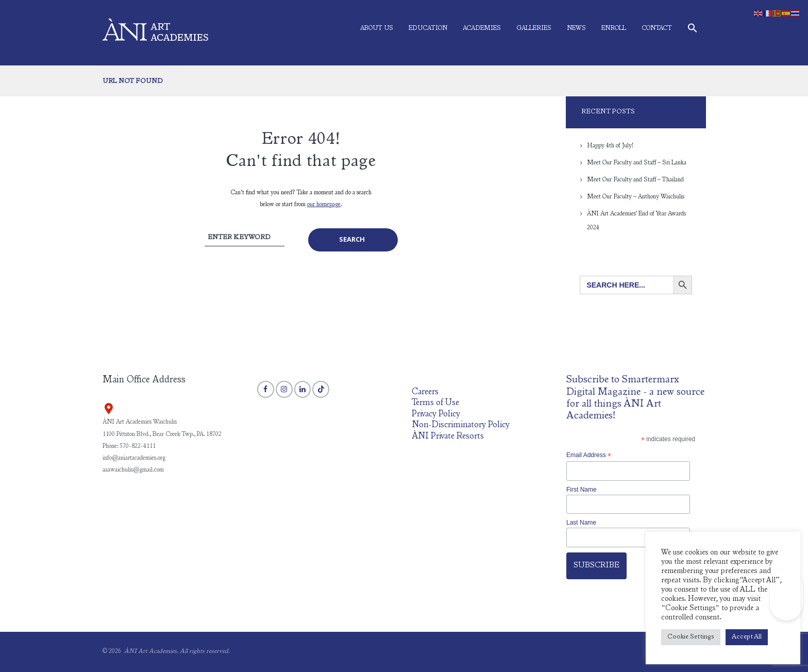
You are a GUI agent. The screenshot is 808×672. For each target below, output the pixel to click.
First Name (582, 490)
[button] (693, 30)
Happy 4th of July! (610, 146)
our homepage (324, 205)
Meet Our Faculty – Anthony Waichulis (636, 197)
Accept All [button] (747, 637)
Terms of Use (435, 403)
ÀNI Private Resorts (448, 437)
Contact (657, 28)
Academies (482, 28)
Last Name (581, 523)
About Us (377, 28)
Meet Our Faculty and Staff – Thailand (635, 180)
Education (428, 28)
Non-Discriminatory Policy (461, 425)
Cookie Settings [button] (691, 637)
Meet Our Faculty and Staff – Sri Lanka (637, 163)
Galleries (534, 28)
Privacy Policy (436, 415)
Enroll (614, 28)
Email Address (589, 456)
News (576, 28)
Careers (425, 392)
